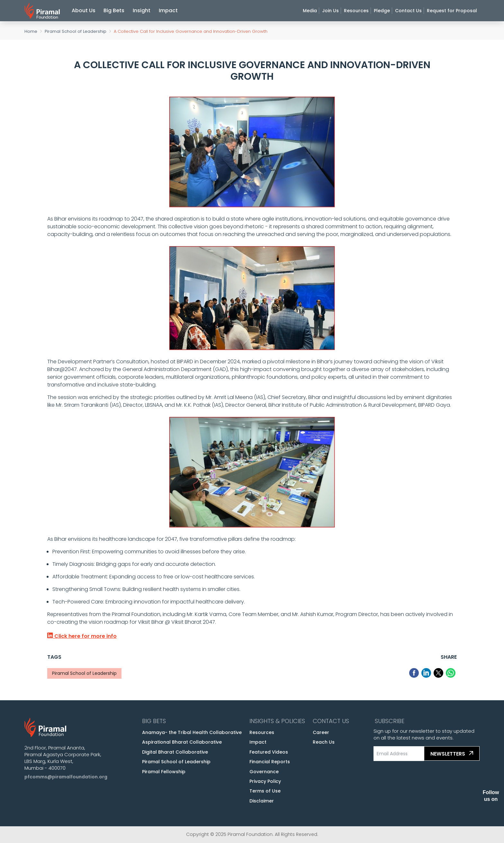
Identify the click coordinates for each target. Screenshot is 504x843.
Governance (264, 772)
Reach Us (324, 742)
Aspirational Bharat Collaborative (182, 742)
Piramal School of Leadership (76, 31)
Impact (168, 11)
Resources (356, 12)
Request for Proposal (452, 12)
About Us (84, 11)
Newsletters (453, 754)
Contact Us (408, 12)
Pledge (382, 12)
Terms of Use (265, 791)
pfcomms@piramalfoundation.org (66, 777)
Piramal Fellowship (164, 772)
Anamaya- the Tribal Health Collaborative (192, 732)
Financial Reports (270, 762)
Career (321, 732)
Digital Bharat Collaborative (175, 752)
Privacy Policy (265, 781)
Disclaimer (262, 801)
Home (31, 31)
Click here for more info (82, 636)
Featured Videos (269, 752)
